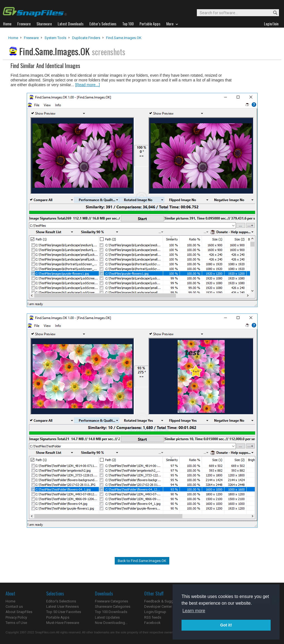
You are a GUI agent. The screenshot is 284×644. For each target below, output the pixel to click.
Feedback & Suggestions (165, 601)
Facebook (152, 623)
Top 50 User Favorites (64, 612)
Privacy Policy (16, 617)
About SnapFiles (19, 612)
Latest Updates (107, 617)
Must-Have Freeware (63, 623)
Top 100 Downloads (111, 612)
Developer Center (158, 606)
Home (13, 38)
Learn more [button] (194, 611)
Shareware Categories (113, 606)
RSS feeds (153, 617)
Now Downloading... (111, 623)
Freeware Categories (112, 601)
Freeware (31, 38)
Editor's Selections (61, 601)
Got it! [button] (226, 625)
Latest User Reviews (63, 606)
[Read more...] (88, 85)
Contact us (14, 606)
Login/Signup (155, 612)
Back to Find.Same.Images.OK (142, 561)
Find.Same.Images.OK (124, 38)
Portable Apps (58, 617)
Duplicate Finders (86, 38)
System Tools (55, 38)
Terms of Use (16, 623)
